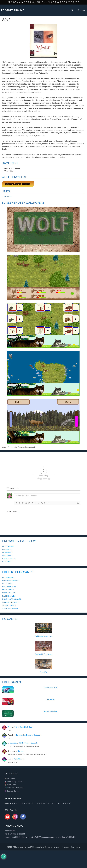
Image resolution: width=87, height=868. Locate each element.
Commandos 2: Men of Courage (28, 735)
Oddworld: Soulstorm (43, 654)
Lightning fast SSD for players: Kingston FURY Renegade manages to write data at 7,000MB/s (40, 837)
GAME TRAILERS (9, 559)
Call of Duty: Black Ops (23, 727)
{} (45, 503)
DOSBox (8, 197)
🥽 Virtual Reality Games (14, 788)
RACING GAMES (9, 596)
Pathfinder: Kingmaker (43, 636)
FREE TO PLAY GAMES (18, 572)
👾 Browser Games (12, 791)
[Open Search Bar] (72, 10)
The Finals (50, 700)
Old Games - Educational (25, 447)
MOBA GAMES (8, 590)
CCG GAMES (7, 584)
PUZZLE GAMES (9, 593)
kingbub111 (12, 743)
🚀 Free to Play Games (13, 782)
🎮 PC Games (10, 779)
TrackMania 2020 (50, 688)
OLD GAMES (7, 552)
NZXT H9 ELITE (11, 831)
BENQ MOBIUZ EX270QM (15, 834)
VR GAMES (7, 555)
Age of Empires (20, 759)
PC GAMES (7, 549)
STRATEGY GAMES (10, 608)
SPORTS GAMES (9, 605)
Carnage (21, 751)
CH (38, 2)
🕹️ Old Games (10, 785)
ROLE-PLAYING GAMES (12, 599)
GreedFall (43, 672)
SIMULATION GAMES (11, 602)
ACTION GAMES (9, 577)
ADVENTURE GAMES (11, 580)
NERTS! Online (50, 711)
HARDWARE (7, 562)
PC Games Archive (13, 10)
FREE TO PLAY (8, 546)
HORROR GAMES (9, 587)
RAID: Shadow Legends (28, 743)
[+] (48, 503)
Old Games (9, 447)
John (10, 727)
